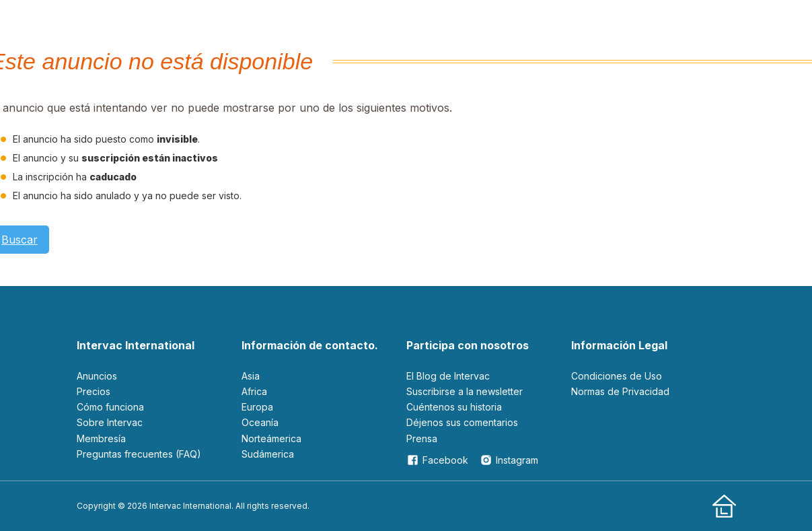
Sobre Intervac (110, 422)
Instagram (509, 460)
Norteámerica (271, 438)
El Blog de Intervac (448, 376)
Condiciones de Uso (617, 376)
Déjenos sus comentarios (462, 422)
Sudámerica (268, 454)
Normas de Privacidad (620, 391)
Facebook (437, 460)
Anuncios (97, 376)
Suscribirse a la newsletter (465, 391)
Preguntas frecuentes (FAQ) (139, 454)
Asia (251, 376)
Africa (254, 391)
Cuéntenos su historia (454, 407)
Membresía (101, 438)
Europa (257, 407)
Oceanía (260, 422)
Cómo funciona (110, 407)
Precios (94, 391)
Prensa (422, 438)
